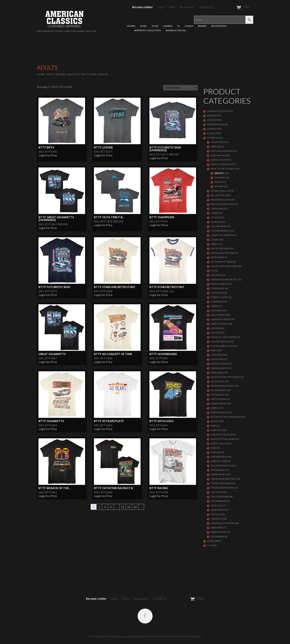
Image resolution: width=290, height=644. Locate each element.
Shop (172, 7)
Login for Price (48, 155)
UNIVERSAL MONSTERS (222, 523)
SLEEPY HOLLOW (219, 443)
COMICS (189, 26)
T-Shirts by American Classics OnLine (106, 637)
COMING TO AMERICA (222, 235)
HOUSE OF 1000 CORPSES (224, 337)
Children (220, 178)
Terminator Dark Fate (223, 479)
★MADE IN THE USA (176, 30)
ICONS (155, 26)
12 (122, 507)
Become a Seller (143, 7)
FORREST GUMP (219, 297)
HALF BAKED (217, 310)
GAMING (168, 26)
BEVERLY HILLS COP (221, 191)
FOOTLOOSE (217, 293)
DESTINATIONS (219, 26)
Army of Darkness (221, 164)
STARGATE (216, 452)
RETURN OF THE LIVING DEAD (226, 417)
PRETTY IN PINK (219, 399)
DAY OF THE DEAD (220, 248)
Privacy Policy (195, 637)
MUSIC (143, 26)
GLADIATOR (217, 302)
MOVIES (131, 26)
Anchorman (218, 155)
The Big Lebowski (221, 483)
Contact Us (206, 7)
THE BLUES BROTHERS (222, 488)
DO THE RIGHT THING (222, 262)
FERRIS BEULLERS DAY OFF (224, 279)
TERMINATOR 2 (218, 474)
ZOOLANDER (217, 536)
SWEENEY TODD (219, 461)
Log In (161, 7)
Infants (219, 182)
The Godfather (219, 497)
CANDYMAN (217, 209)
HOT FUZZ (216, 333)
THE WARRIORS (218, 501)
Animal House (219, 160)
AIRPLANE (216, 147)
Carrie (214, 213)
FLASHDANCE (218, 288)
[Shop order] (181, 88)
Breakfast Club (220, 200)
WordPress (150, 637)
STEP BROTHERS (219, 457)
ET (212, 271)
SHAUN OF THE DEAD (222, 435)
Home (41, 74)
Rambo (215, 408)
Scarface (216, 430)
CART (234, 7)
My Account (187, 7)
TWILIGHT (216, 519)
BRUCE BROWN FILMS (222, 204)
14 (135, 507)
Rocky (214, 421)
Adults (219, 173)
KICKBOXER (217, 359)
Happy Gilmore (219, 324)
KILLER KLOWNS (219, 364)
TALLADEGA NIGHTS (221, 466)
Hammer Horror (220, 319)
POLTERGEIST (218, 395)
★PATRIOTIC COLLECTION (147, 30)
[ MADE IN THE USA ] (217, 111)
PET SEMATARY (218, 390)
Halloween (217, 315)
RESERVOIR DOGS (220, 412)
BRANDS (202, 26)
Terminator (217, 470)
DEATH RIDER (217, 257)
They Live (216, 505)
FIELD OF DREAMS (220, 284)
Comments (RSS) (180, 637)
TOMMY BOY (217, 510)
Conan (215, 240)
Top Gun (215, 514)
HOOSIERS (216, 328)
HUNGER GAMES (219, 341)
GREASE (215, 306)
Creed (214, 244)
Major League (219, 368)
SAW (213, 426)
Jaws (213, 350)
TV (178, 26)
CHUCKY (215, 217)
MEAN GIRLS (217, 372)
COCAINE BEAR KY (220, 231)
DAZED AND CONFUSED (223, 253)
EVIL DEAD (216, 275)
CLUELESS (216, 222)
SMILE (214, 448)
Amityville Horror (222, 151)
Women (219, 186)
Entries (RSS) (162, 637)
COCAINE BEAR (219, 226)
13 (129, 507)
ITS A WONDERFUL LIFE (222, 346)
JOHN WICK (217, 355)
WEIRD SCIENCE (219, 532)
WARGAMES (217, 528)
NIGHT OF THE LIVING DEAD (225, 377)
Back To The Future (82, 74)
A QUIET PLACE (218, 142)
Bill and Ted (217, 195)
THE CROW (216, 492)
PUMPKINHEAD (219, 404)
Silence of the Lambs (223, 439)
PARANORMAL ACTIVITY (223, 386)
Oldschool (217, 381)
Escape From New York (224, 266)
